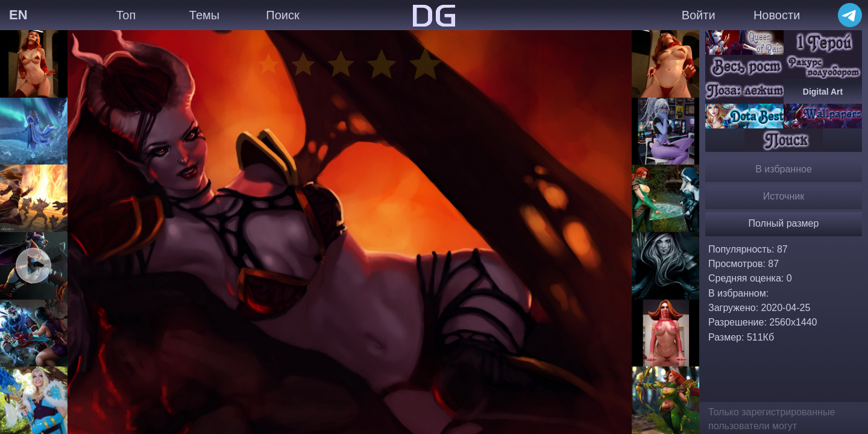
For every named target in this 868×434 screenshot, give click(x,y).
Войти (699, 15)
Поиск (282, 15)
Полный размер (784, 223)
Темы (204, 15)
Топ (126, 15)
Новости (777, 15)
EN (18, 15)
